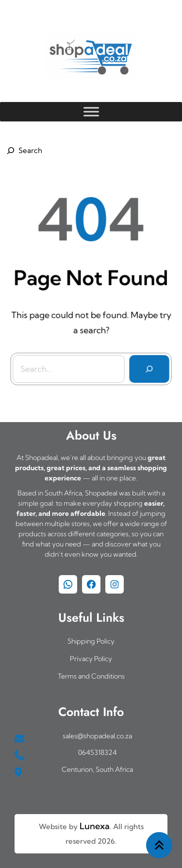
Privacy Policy (91, 659)
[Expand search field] (23, 151)
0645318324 (98, 752)
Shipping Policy (91, 641)
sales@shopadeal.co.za (97, 736)
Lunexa (95, 826)
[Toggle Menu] (91, 111)
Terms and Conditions (91, 676)
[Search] (148, 368)
